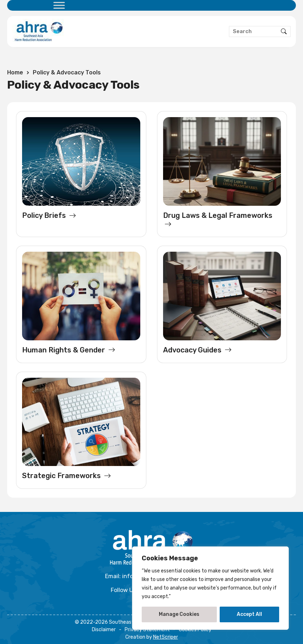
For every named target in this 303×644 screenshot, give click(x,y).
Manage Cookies (179, 614)
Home (15, 72)
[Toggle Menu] (59, 5)
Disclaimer (104, 630)
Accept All (249, 614)
